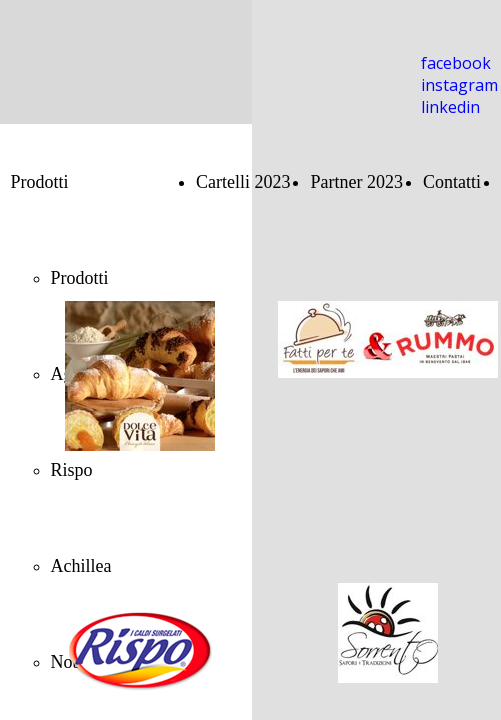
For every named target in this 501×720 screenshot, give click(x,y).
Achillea (81, 566)
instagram (459, 85)
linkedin (450, 107)
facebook (456, 63)
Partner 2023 (356, 182)
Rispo (72, 470)
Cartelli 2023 (243, 182)
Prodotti (40, 182)
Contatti (452, 182)
